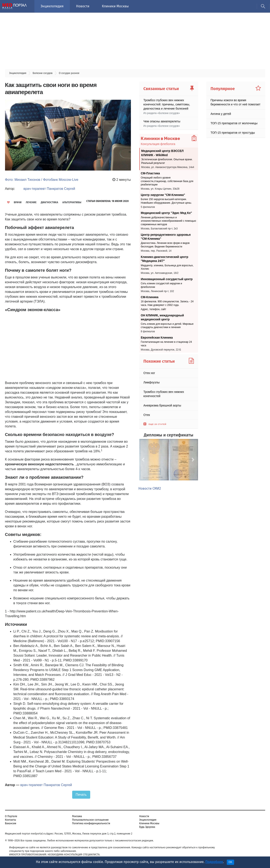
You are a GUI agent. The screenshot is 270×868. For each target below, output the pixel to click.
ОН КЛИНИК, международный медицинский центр (162, 317)
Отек (147, 415)
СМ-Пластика (150, 173)
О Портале (11, 816)
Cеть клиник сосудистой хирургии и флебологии (161, 285)
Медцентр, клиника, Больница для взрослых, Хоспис (167, 267)
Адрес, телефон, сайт (153, 309)
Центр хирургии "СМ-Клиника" (163, 195)
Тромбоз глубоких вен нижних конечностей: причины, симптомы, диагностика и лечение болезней (167, 104)
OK (230, 862)
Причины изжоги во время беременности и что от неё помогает (236, 102)
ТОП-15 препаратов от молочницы (234, 123)
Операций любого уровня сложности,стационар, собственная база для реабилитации (167, 181)
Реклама (77, 816)
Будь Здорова (147, 827)
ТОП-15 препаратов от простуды (233, 133)
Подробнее (214, 862)
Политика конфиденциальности (91, 823)
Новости (83, 6)
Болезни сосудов (168, 113)
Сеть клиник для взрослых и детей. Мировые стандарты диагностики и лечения (167, 326)
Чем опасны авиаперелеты (162, 121)
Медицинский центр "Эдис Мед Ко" (166, 213)
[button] (144, 460)
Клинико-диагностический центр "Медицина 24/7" (164, 259)
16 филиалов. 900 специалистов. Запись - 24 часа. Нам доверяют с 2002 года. (167, 303)
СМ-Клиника (150, 297)
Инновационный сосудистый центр (167, 279)
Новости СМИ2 (150, 488)
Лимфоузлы (152, 382)
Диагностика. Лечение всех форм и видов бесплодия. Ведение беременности (165, 245)
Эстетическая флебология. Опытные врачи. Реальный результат (167, 161)
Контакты (11, 820)
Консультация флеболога (158, 144)
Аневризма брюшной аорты (162, 405)
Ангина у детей (221, 114)
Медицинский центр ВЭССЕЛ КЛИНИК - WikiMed (162, 153)
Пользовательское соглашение (90, 820)
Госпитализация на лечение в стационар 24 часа (166, 344)
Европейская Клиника (157, 338)
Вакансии (11, 823)
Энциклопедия (52, 6)
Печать (81, 795)
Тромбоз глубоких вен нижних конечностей (164, 394)
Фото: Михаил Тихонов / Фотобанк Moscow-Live (42, 180)
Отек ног (149, 373)
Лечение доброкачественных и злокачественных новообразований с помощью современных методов (168, 221)
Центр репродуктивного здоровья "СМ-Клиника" (166, 237)
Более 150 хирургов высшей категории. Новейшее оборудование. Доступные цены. (166, 201)
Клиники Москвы (115, 6)
